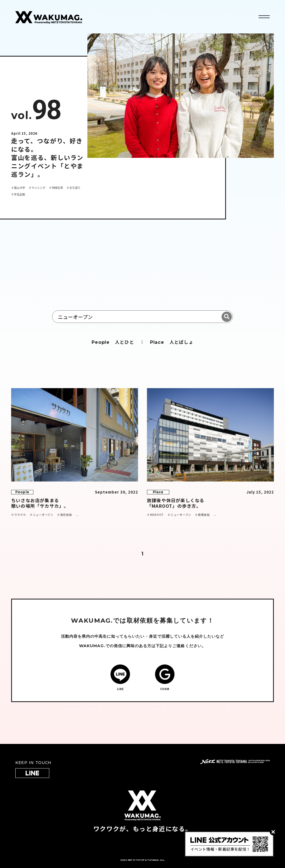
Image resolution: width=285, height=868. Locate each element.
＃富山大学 (18, 188)
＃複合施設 (65, 515)
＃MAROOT (155, 515)
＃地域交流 (56, 188)
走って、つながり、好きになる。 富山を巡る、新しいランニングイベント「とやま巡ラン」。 (47, 157)
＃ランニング (37, 188)
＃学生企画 (18, 194)
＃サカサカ (19, 515)
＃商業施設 (202, 515)
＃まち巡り (73, 188)
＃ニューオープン (42, 515)
